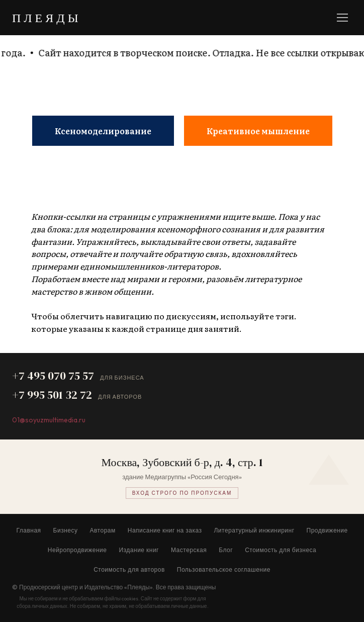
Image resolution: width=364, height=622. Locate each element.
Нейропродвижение (77, 550)
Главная (28, 530)
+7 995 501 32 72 (52, 395)
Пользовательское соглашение (224, 569)
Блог (226, 550)
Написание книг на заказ (165, 530)
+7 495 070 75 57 (53, 376)
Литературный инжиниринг (254, 530)
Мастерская (189, 550)
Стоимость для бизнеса (281, 550)
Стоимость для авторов (129, 569)
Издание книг (139, 550)
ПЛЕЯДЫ (47, 18)
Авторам (103, 530)
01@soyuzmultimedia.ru (49, 420)
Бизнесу (66, 530)
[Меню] (342, 18)
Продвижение (327, 530)
